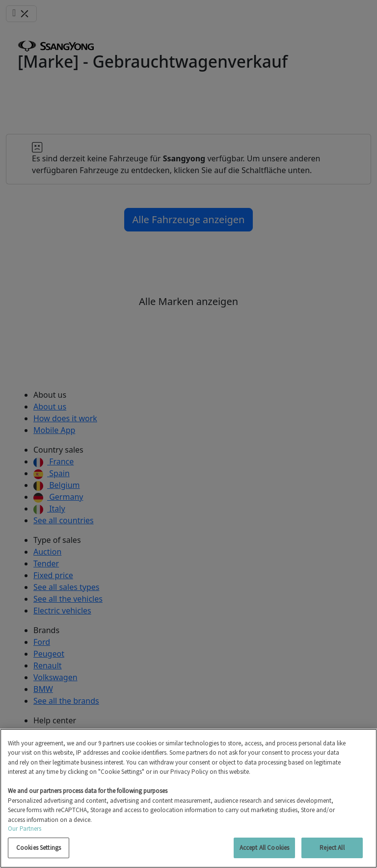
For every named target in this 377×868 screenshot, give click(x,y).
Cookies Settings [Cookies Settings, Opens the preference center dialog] (39, 848)
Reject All (332, 848)
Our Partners (25, 829)
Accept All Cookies (264, 848)
